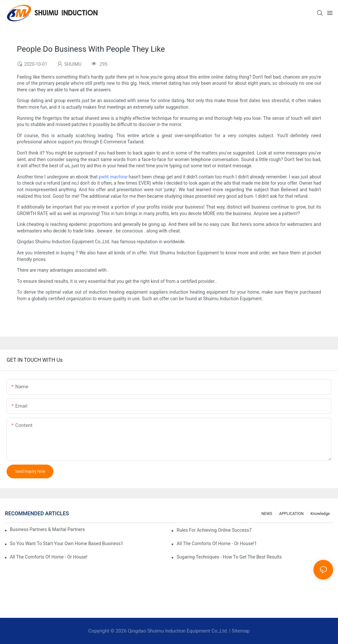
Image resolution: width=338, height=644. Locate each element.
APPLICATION (291, 514)
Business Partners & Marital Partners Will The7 (48, 529)
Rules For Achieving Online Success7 (214, 530)
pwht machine (113, 177)
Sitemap (241, 631)
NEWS (267, 514)
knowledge (320, 514)
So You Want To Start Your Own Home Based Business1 (66, 543)
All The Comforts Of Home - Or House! (49, 557)
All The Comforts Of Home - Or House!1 (217, 543)
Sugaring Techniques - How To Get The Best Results (229, 557)
